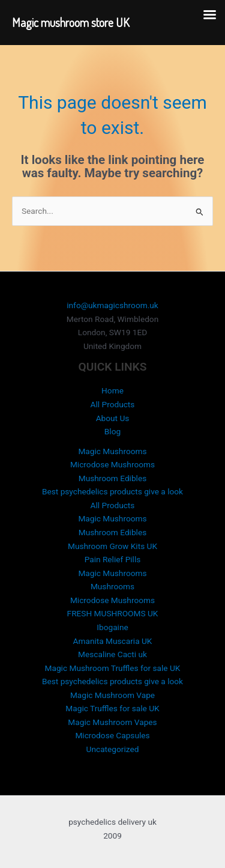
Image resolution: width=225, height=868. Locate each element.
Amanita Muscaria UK (113, 641)
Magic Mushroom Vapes (112, 722)
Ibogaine (112, 627)
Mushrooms (112, 586)
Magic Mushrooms (112, 451)
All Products (113, 404)
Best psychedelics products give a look (112, 491)
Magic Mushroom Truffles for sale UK (113, 668)
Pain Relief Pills (113, 559)
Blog (112, 431)
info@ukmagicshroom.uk (112, 305)
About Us (113, 418)
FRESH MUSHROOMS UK (113, 613)
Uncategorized (113, 749)
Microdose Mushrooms (112, 464)
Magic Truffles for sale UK (112, 708)
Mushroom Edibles (113, 478)
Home (112, 390)
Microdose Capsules (112, 735)
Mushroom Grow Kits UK (112, 546)
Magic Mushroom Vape (112, 695)
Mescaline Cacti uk (112, 654)
